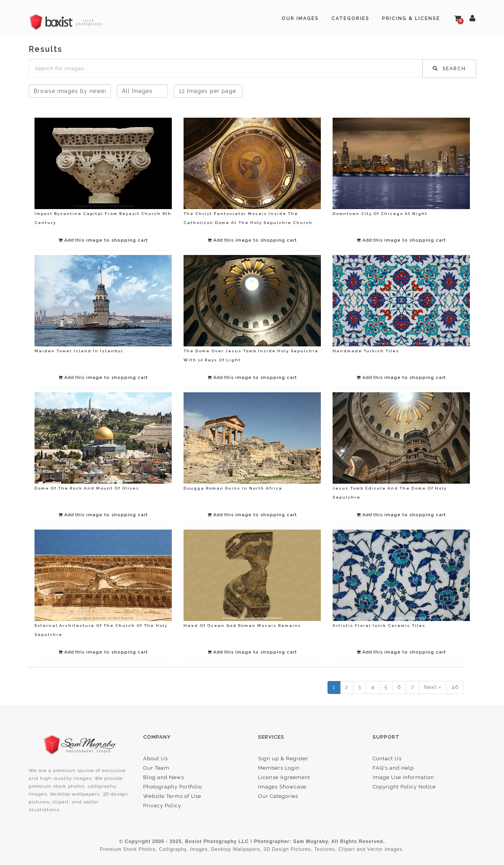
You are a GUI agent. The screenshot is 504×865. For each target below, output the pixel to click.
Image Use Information (403, 777)
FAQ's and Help (393, 768)
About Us (156, 758)
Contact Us (387, 758)
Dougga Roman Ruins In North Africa (233, 488)
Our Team (156, 768)
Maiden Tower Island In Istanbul (79, 351)
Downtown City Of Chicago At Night (380, 214)
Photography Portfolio (173, 787)
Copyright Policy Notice (404, 787)
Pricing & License (411, 18)
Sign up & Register (283, 758)
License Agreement (284, 777)
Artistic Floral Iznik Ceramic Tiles (379, 626)
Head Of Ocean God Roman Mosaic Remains (242, 626)
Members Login (279, 768)
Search (449, 69)
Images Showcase (282, 787)
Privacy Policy (162, 806)
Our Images (300, 18)
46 (455, 687)
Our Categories (278, 796)
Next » (433, 687)
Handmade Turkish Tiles (366, 351)
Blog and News (164, 777)
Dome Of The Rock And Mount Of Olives (87, 488)
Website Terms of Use (172, 796)
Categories (350, 18)
